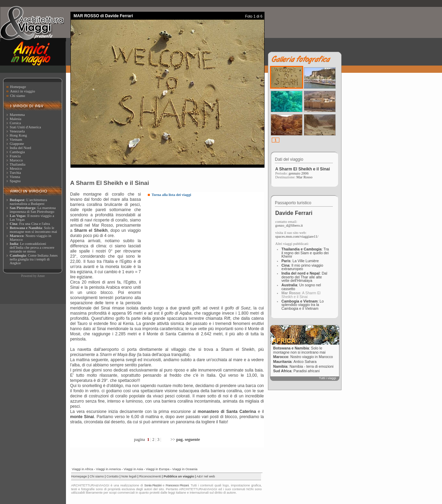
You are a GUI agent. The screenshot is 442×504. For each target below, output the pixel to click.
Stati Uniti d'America (25, 127)
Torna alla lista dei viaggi (171, 195)
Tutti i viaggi (328, 378)
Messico (16, 169)
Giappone (17, 144)
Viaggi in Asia (133, 469)
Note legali (129, 476)
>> (185, 439)
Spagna (15, 181)
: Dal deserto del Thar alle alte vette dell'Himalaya (304, 277)
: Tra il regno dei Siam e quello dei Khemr (305, 253)
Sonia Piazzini (153, 485)
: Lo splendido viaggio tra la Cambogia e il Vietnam (302, 305)
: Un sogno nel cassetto (301, 287)
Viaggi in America (108, 469)
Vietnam (16, 140)
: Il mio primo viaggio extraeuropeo (302, 267)
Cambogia (17, 152)
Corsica (15, 123)
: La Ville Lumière (300, 261)
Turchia (15, 173)
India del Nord (20, 148)
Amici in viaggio (22, 91)
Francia (15, 156)
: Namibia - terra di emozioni (303, 366)
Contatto (112, 476)
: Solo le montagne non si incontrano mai (33, 230)
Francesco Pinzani (177, 485)
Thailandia (18, 164)
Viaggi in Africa (83, 469)
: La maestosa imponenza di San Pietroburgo (33, 210)
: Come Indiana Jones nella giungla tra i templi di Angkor (34, 259)
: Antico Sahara (295, 362)
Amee (41, 276)
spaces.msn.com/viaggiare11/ (297, 236)
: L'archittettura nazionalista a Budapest (28, 202)
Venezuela (17, 131)
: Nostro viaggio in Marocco (303, 357)
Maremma (17, 115)
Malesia (16, 119)
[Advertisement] (206, 250)
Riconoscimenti (150, 476)
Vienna (15, 177)
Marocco (16, 160)
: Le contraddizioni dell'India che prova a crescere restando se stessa (32, 248)
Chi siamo (18, 96)
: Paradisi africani (296, 371)
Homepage (18, 87)
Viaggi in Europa (157, 469)
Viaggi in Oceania (185, 469)
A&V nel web (206, 476)
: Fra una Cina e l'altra (30, 224)
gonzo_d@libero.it (289, 225)
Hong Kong (18, 135)
